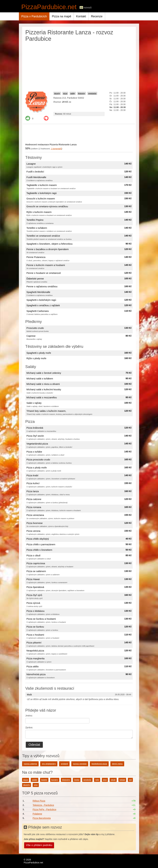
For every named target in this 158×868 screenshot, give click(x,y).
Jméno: (29, 716)
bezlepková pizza (99, 764)
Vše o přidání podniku (39, 845)
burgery (55, 780)
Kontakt (81, 16)
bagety (44, 780)
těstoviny (82, 93)
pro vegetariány (49, 764)
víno (36, 785)
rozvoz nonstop (80, 764)
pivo (105, 780)
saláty (73, 93)
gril (130, 780)
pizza (65, 93)
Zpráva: (29, 727)
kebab (122, 780)
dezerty (57, 93)
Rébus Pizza (39, 801)
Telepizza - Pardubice (43, 805)
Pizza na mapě (62, 16)
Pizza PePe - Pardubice (44, 809)
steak (113, 780)
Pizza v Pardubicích (34, 16)
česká (77, 780)
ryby (97, 780)
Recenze (97, 16)
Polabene (37, 814)
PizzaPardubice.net (49, 7)
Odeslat (34, 745)
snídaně (64, 764)
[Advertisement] (79, 66)
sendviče (87, 780)
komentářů (56, 149)
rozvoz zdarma (30, 764)
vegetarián (92, 93)
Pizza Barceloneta (42, 818)
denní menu (117, 764)
